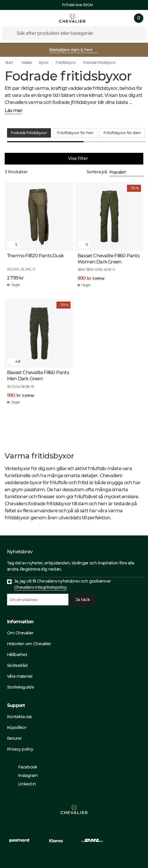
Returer (14, 738)
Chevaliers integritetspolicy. (41, 587)
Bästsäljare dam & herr (74, 50)
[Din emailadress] (38, 600)
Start (13, 63)
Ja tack (83, 600)
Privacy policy (20, 749)
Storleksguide (20, 687)
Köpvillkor (17, 727)
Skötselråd (17, 665)
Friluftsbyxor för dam (122, 133)
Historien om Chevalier (29, 644)
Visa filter (74, 159)
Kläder (27, 63)
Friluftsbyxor (66, 63)
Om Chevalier (20, 633)
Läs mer (13, 111)
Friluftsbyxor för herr (75, 133)
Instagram (25, 775)
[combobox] (126, 172)
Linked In (24, 784)
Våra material (20, 676)
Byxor (44, 63)
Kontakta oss (19, 717)
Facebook (25, 767)
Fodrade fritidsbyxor (99, 63)
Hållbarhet (17, 655)
